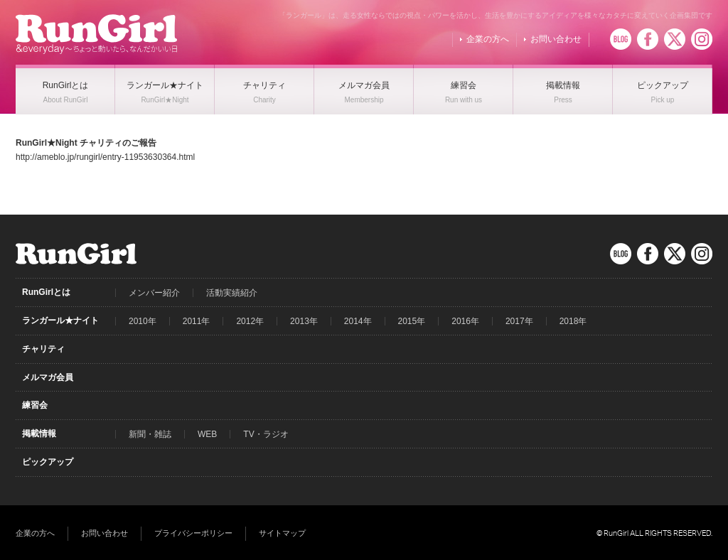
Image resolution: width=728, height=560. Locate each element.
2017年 (519, 321)
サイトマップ (282, 533)
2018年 (573, 321)
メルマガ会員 (48, 377)
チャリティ (43, 349)
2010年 (143, 321)
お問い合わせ (556, 39)
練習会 (35, 405)
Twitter (675, 39)
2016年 (465, 321)
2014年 (358, 321)
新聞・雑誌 (150, 434)
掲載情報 (39, 434)
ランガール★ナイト (60, 321)
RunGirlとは (46, 292)
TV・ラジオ (266, 434)
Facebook (648, 39)
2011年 (197, 321)
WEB (207, 434)
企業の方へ (488, 39)
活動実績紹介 (232, 293)
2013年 (304, 321)
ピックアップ (48, 462)
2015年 (412, 321)
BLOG (621, 39)
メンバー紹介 (154, 293)
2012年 (250, 321)
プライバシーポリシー (193, 533)
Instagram (702, 39)
